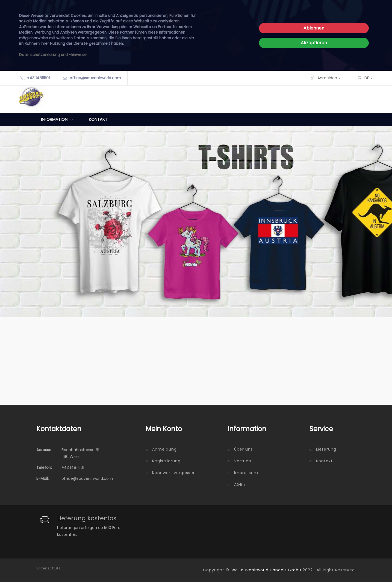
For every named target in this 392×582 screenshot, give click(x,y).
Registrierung (166, 461)
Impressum (246, 473)
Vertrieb (243, 461)
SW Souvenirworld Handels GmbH (266, 570)
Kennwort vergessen (174, 473)
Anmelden (331, 78)
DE (367, 78)
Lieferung (326, 449)
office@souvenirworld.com (95, 78)
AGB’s (240, 484)
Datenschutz (48, 568)
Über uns (244, 449)
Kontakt (98, 119)
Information (58, 119)
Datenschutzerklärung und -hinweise (53, 55)
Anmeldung (164, 449)
